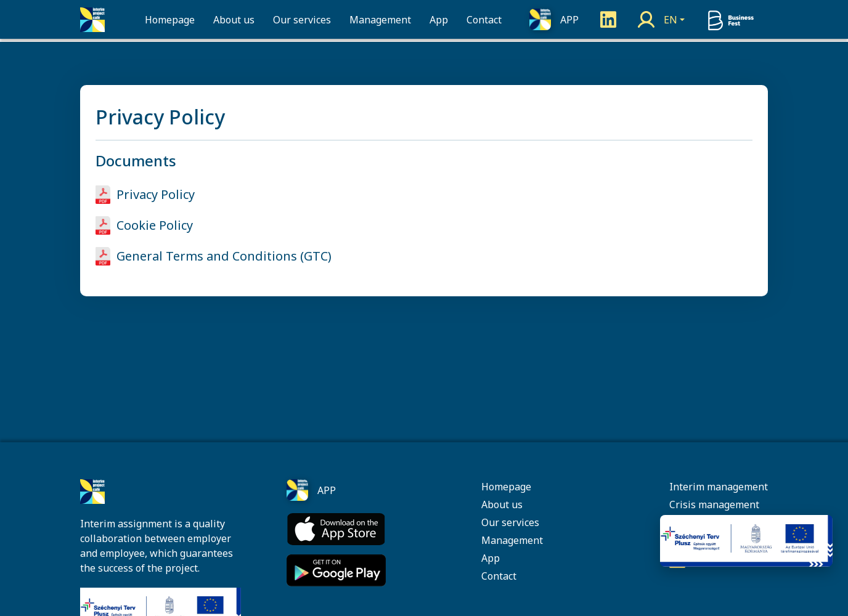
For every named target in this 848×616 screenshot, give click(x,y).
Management (380, 21)
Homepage (170, 21)
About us (234, 21)
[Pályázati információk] (746, 541)
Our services (302, 21)
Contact (484, 21)
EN (671, 21)
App (439, 21)
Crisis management (714, 505)
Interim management (719, 487)
